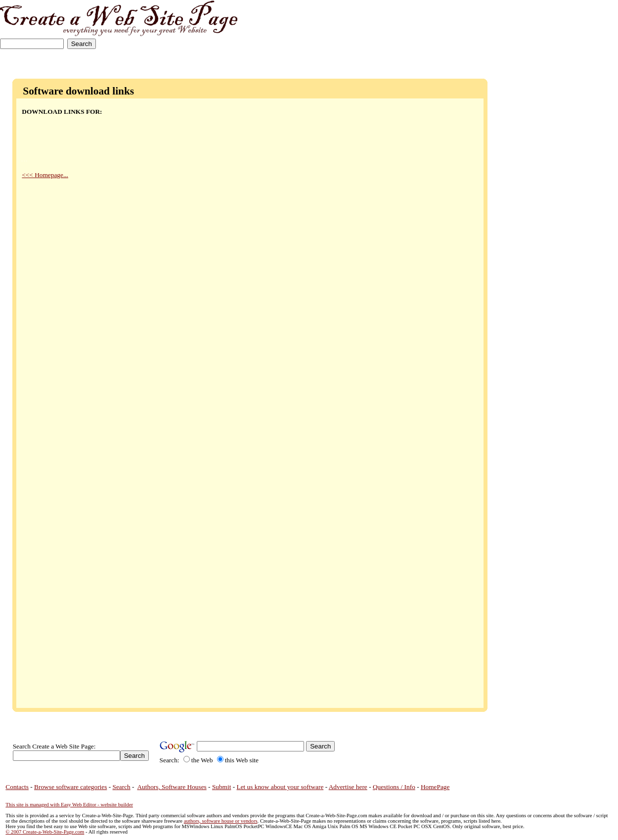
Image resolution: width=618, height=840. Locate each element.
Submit (222, 787)
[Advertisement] (587, 31)
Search (122, 787)
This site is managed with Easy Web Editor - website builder (69, 805)
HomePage (435, 787)
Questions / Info (394, 787)
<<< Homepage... (45, 175)
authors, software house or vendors (221, 821)
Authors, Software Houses (172, 787)
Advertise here (348, 787)
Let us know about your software (280, 787)
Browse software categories (70, 787)
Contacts (17, 787)
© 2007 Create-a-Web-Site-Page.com (45, 832)
